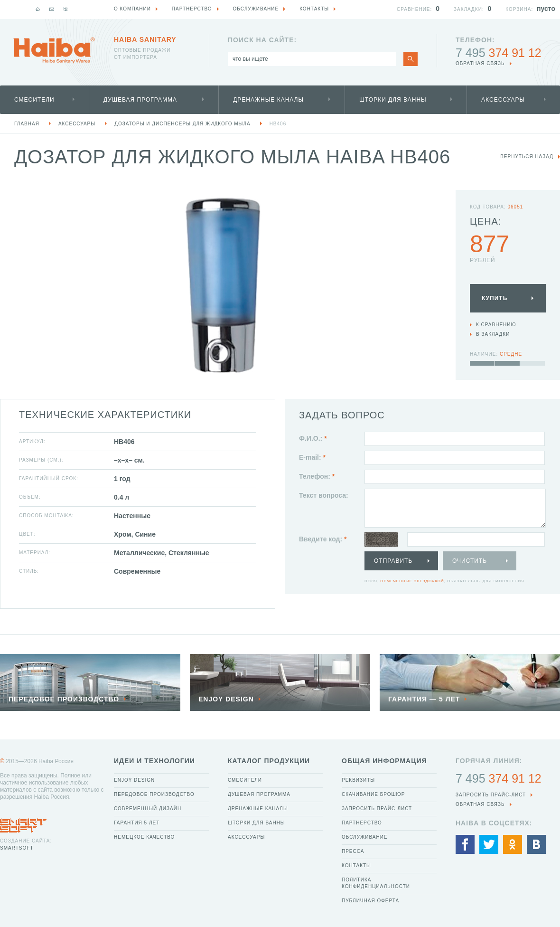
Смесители (34, 100)
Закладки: (469, 9)
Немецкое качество (144, 837)
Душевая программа (140, 100)
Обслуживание (365, 837)
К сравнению (496, 325)
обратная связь (480, 63)
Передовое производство (154, 794)
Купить (495, 298)
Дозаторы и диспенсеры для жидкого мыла (182, 124)
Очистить (470, 561)
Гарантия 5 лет (137, 823)
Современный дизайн (148, 809)
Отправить (393, 561)
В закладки (493, 334)
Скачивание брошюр (373, 794)
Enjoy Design (134, 780)
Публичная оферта (370, 901)
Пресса (353, 851)
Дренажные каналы (268, 100)
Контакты (356, 866)
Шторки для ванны (393, 100)
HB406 (278, 124)
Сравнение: (414, 9)
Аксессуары (503, 100)
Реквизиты (358, 780)
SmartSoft (17, 848)
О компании (132, 9)
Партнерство (362, 823)
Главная (27, 124)
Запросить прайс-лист (377, 809)
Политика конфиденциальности (376, 883)
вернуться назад (527, 156)
